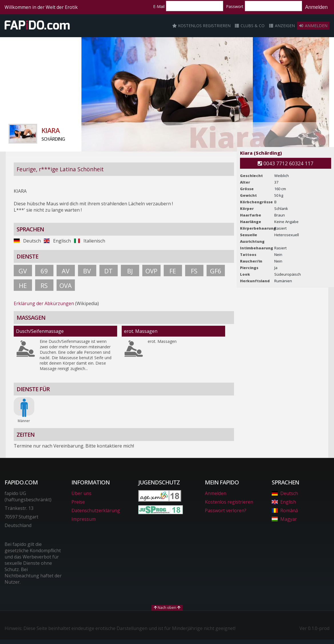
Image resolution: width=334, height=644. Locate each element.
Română (285, 510)
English (284, 502)
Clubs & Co (250, 26)
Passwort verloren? (226, 510)
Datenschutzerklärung (96, 510)
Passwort (235, 6)
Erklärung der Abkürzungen (44, 303)
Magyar (284, 519)
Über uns (81, 493)
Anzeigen (282, 26)
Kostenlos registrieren (201, 26)
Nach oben (167, 607)
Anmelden (316, 7)
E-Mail (159, 6)
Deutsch (285, 493)
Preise (78, 502)
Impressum (84, 519)
